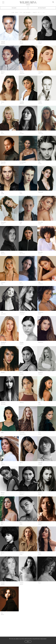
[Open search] (53, 2)
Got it (28, 641)
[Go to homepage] (28, 2)
